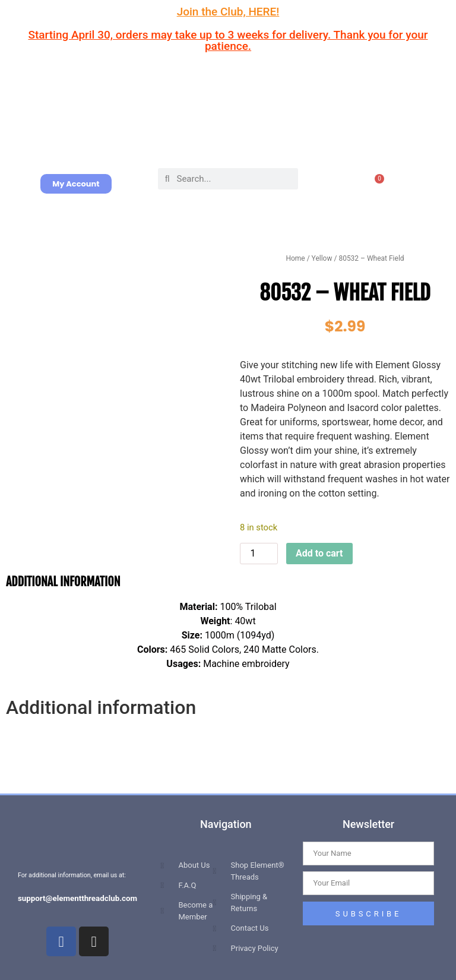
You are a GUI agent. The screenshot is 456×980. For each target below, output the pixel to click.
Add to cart (319, 553)
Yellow (322, 258)
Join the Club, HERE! (228, 12)
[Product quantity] (259, 554)
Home (295, 258)
